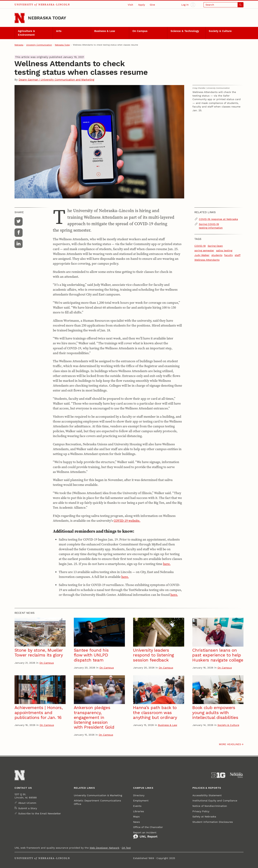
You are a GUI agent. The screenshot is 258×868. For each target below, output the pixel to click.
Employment (141, 801)
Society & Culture (220, 31)
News (136, 822)
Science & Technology (185, 31)
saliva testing (224, 250)
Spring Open (215, 246)
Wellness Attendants (207, 260)
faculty (228, 255)
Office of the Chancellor (148, 827)
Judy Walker (202, 255)
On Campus (140, 31)
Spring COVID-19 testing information (211, 226)
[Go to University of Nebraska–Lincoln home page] (20, 18)
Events (137, 806)
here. (167, 564)
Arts (59, 31)
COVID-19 (200, 246)
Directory (139, 795)
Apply (142, 5)
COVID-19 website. (127, 521)
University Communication (39, 45)
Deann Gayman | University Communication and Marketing (56, 80)
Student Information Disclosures (213, 822)
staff (238, 255)
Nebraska (19, 45)
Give (152, 5)
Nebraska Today (47, 18)
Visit (130, 5)
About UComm (27, 803)
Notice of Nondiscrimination (210, 806)
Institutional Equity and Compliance (215, 801)
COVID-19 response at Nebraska (218, 219)
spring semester (204, 250)
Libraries (138, 811)
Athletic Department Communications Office (97, 802)
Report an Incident (145, 835)
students (217, 255)
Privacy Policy (201, 811)
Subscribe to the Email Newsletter (40, 813)
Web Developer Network (104, 848)
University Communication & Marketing (98, 795)
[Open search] (224, 5)
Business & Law (105, 31)
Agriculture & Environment (26, 33)
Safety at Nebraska (204, 817)
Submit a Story (28, 808)
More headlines (230, 744)
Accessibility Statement (207, 795)
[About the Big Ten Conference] (218, 775)
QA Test (126, 848)
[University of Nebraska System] (237, 775)
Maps (136, 817)
